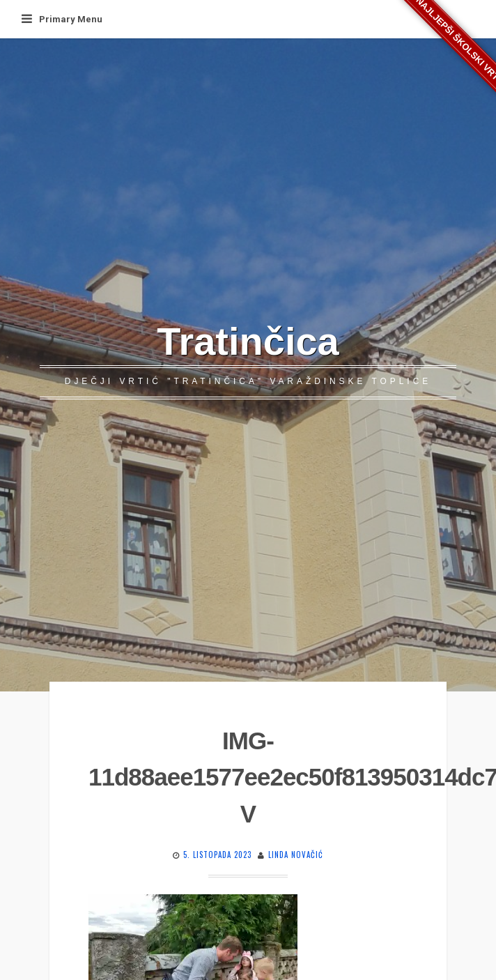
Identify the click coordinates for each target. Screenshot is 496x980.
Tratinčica (248, 341)
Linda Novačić (296, 855)
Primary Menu (62, 19)
